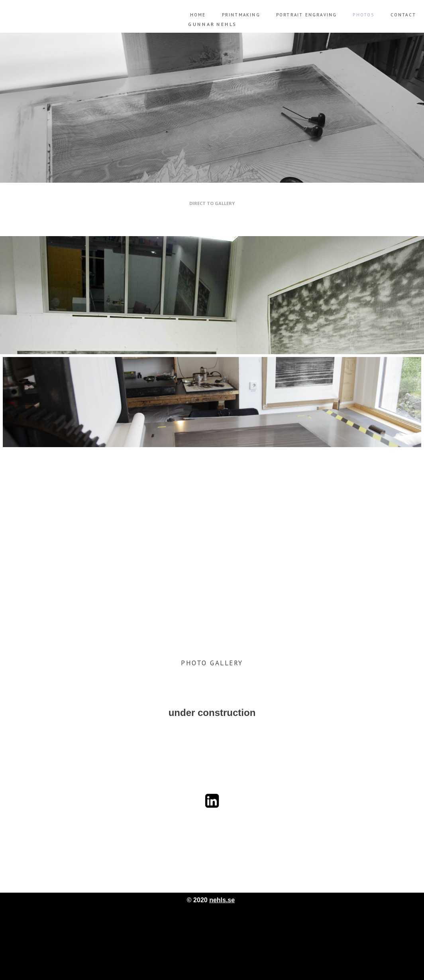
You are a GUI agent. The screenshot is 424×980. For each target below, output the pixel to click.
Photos (363, 15)
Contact (403, 15)
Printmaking (241, 15)
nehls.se (222, 900)
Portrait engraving (307, 15)
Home (198, 15)
